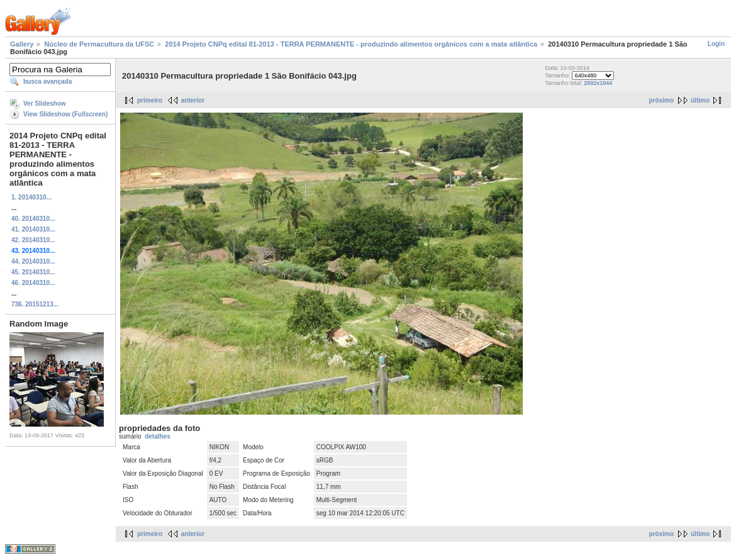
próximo (661, 100)
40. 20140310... (33, 219)
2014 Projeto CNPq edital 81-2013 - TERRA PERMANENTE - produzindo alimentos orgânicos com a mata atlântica (351, 44)
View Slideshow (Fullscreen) (65, 114)
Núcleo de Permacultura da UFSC (99, 44)
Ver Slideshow (45, 104)
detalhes (158, 436)
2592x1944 (598, 83)
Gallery (22, 44)
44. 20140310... (33, 261)
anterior (193, 100)
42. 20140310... (33, 240)
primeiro (150, 100)
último (700, 100)
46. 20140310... (33, 283)
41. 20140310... (33, 229)
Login (716, 44)
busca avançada (47, 81)
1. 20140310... (31, 197)
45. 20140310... (33, 272)
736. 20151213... (35, 304)
